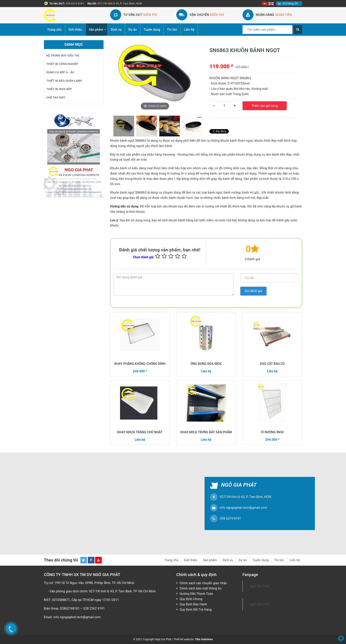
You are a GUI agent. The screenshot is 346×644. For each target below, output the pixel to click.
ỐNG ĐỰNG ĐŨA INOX (206, 364)
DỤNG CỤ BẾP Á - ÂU (60, 72)
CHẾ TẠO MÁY (56, 97)
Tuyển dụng (152, 30)
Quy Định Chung (191, 599)
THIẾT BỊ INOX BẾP (59, 89)
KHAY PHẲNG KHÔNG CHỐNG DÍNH (140, 364)
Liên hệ (189, 30)
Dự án (133, 30)
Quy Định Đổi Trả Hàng (196, 610)
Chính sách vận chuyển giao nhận (203, 583)
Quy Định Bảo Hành (193, 604)
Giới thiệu (75, 30)
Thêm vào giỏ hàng (265, 106)
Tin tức (172, 30)
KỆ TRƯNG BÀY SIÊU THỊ (63, 56)
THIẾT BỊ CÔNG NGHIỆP (62, 64)
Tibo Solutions (204, 639)
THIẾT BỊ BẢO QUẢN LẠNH (64, 81)
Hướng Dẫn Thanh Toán (196, 594)
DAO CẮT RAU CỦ (272, 364)
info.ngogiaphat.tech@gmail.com (244, 508)
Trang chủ (54, 30)
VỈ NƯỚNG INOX (272, 432)
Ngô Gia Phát (260, 586)
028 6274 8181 (75, 4)
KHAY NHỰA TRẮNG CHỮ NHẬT (140, 432)
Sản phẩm (96, 30)
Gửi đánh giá (253, 291)
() (290, 4)
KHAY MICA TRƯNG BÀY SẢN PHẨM (206, 432)
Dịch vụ (116, 30)
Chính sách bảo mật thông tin (201, 588)
